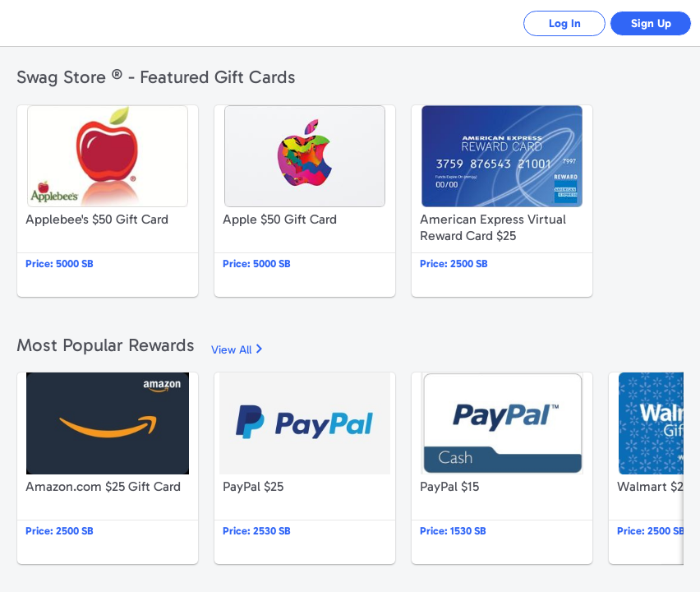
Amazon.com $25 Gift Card (108, 468)
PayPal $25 (305, 468)
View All (231, 350)
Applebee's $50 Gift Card (108, 201)
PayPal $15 (502, 468)
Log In (565, 23)
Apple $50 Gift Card (305, 201)
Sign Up (651, 23)
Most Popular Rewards (106, 345)
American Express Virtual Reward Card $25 (502, 201)
